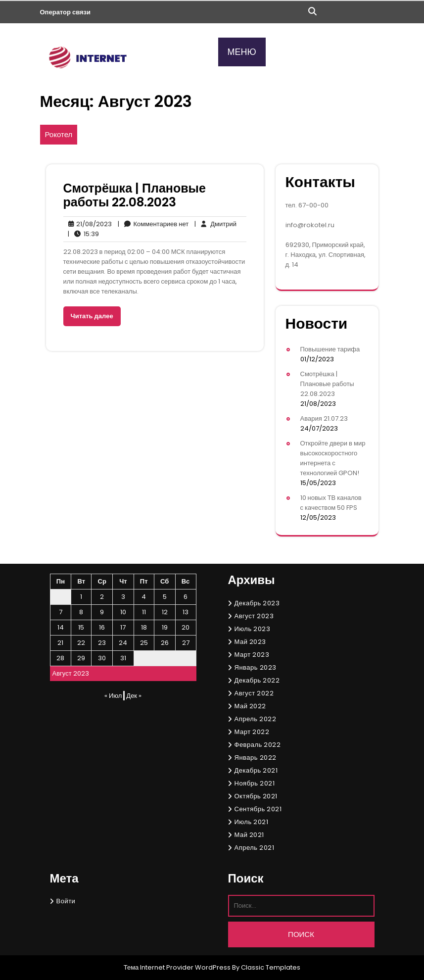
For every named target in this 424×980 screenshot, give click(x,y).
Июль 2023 (253, 629)
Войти (66, 901)
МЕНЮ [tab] (242, 52)
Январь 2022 (256, 758)
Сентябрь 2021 (258, 809)
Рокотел (59, 134)
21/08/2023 (88, 224)
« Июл (113, 696)
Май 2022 (250, 706)
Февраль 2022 (258, 745)
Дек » (134, 696)
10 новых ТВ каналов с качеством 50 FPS (331, 503)
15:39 (83, 234)
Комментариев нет (153, 224)
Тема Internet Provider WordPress (177, 967)
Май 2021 (249, 835)
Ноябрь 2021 (255, 783)
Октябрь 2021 (256, 796)
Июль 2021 (252, 822)
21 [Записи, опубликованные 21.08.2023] (60, 643)
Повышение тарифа (330, 349)
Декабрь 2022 (257, 680)
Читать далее (92, 316)
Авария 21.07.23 (324, 418)
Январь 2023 (256, 667)
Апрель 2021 (255, 848)
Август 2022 (254, 693)
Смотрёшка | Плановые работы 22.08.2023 (135, 195)
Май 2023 (250, 642)
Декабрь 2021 (256, 770)
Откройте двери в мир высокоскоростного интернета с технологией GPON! (333, 458)
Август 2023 (254, 616)
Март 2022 (252, 732)
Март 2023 (252, 655)
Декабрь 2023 (257, 603)
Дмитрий (215, 224)
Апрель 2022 (256, 719)
